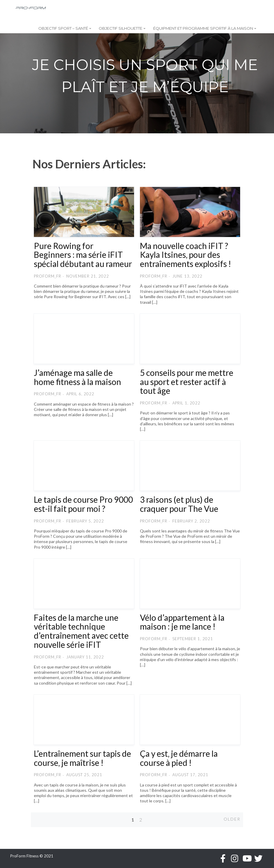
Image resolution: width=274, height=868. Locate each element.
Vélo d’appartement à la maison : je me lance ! (182, 622)
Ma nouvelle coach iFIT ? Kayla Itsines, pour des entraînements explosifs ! (185, 255)
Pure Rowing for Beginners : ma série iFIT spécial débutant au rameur (83, 255)
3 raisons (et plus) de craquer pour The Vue (179, 504)
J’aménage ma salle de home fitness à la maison (77, 377)
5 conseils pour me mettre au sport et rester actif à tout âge (187, 382)
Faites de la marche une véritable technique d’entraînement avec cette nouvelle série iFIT (81, 631)
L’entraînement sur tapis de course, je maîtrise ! (82, 758)
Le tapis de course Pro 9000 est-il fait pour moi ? (83, 504)
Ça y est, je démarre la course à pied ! (179, 758)
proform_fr (48, 276)
